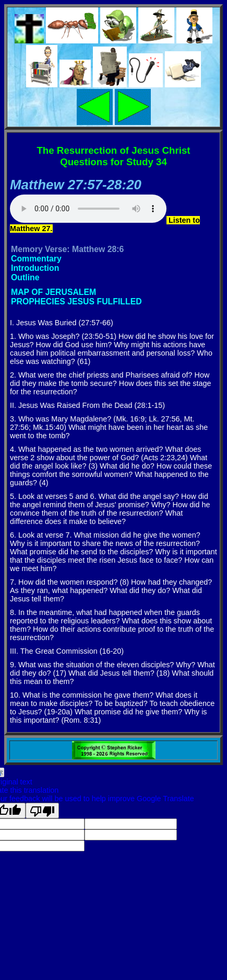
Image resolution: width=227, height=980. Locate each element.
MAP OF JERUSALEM (53, 292)
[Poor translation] (42, 811)
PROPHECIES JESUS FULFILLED (76, 301)
